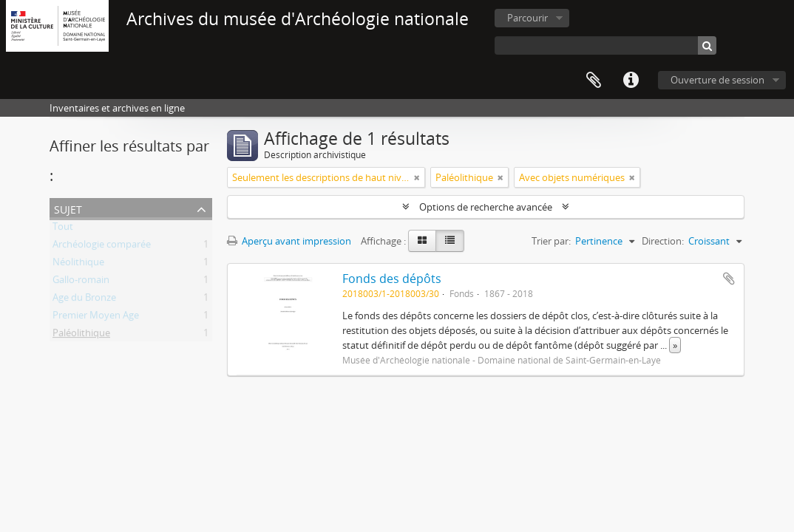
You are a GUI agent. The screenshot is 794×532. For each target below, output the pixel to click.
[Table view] (450, 241)
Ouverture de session (717, 80)
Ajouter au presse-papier (729, 279)
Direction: (663, 241)
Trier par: (551, 241)
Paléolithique (81, 335)
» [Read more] (675, 345)
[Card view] (422, 241)
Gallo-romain (81, 282)
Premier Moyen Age (96, 318)
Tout (63, 229)
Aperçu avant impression (289, 241)
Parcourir (527, 18)
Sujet (68, 208)
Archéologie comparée (102, 247)
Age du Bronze (84, 300)
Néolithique (78, 265)
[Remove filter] (417, 177)
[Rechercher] (707, 45)
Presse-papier (594, 81)
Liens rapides (631, 81)
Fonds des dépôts (392, 279)
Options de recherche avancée (486, 207)
